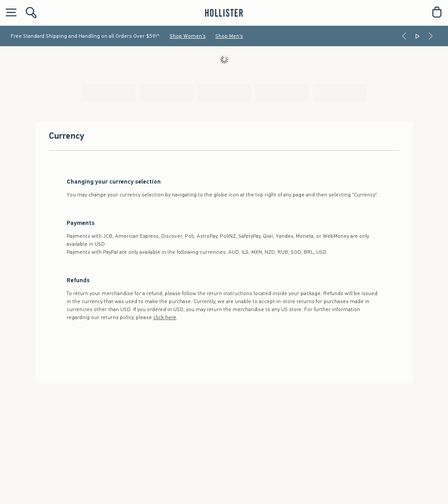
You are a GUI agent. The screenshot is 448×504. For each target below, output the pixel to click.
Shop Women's (188, 36)
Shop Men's (229, 36)
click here (165, 317)
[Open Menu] (9, 12)
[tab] (109, 93)
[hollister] (224, 12)
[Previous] (404, 36)
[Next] (431, 36)
